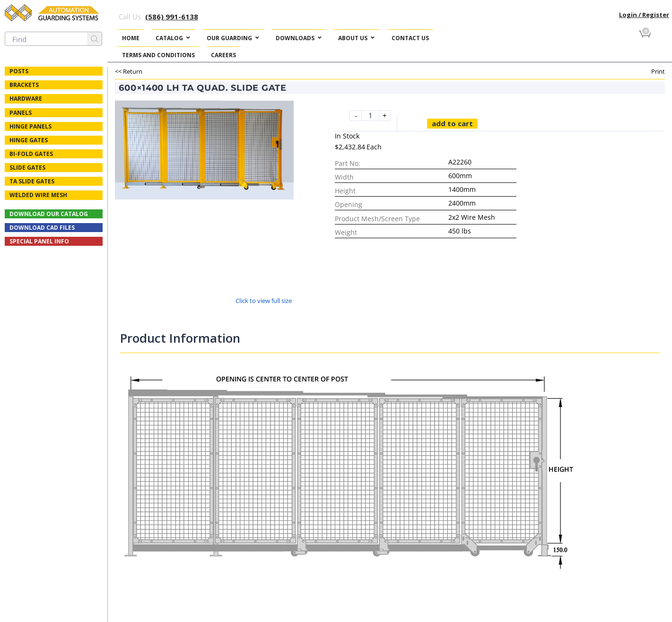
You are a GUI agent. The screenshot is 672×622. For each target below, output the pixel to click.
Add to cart (452, 123)
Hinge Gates (29, 140)
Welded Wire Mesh (38, 195)
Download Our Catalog (49, 214)
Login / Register (644, 15)
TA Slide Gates (32, 181)
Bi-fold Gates (31, 154)
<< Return (129, 71)
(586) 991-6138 (172, 17)
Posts (19, 71)
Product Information (180, 338)
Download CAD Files (42, 228)
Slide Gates (27, 168)
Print (658, 71)
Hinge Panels (31, 126)
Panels (21, 113)
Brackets (24, 85)
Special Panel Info (39, 241)
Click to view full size (264, 301)
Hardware (26, 99)
